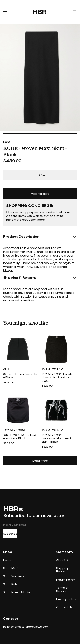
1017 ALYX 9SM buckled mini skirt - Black (20, 437)
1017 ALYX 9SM (52, 369)
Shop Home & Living (17, 592)
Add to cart (40, 194)
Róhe (7, 142)
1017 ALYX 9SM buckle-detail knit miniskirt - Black (58, 377)
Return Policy (65, 579)
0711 (6, 369)
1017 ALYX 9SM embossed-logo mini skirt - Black (56, 438)
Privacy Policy (66, 599)
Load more (40, 461)
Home (7, 560)
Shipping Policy (62, 570)
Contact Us (64, 607)
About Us (63, 560)
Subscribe (10, 533)
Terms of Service (62, 589)
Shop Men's (11, 568)
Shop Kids (10, 584)
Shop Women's (14, 576)
